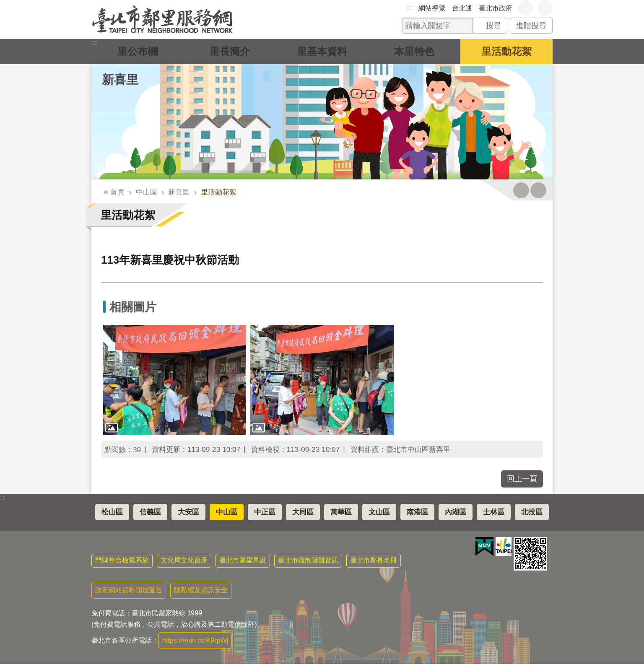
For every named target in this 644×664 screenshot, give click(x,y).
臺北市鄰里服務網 (162, 19)
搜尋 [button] (493, 26)
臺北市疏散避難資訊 (308, 560)
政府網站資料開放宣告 (129, 590)
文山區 (379, 512)
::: (409, 8)
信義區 (150, 512)
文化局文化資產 (184, 560)
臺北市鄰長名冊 (374, 560)
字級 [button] (526, 8)
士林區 (494, 512)
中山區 (147, 192)
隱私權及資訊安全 (201, 590)
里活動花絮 (506, 51)
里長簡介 (230, 51)
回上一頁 (522, 479)
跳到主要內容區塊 (4, 4)
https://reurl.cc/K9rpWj (195, 640)
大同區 (303, 512)
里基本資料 (322, 51)
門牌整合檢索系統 (122, 560)
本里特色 (414, 51)
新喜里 (120, 80)
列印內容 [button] (521, 190)
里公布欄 (138, 51)
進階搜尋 (531, 26)
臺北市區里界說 (243, 560)
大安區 (188, 512)
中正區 (265, 512)
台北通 (462, 8)
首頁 (117, 192)
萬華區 (341, 512)
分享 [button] (545, 8)
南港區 (417, 512)
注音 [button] (538, 190)
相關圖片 (133, 307)
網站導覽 (432, 8)
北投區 (532, 512)
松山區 (112, 512)
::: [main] (104, 188)
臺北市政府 (496, 8)
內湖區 (456, 512)
